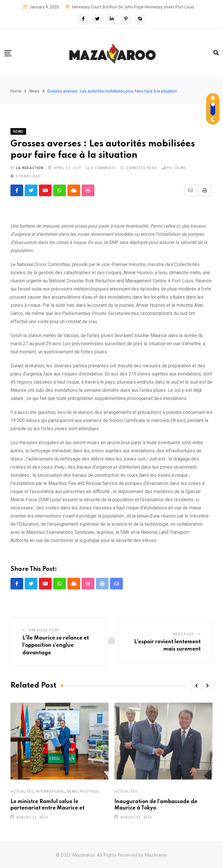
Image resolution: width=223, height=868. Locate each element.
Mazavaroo (156, 855)
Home (16, 91)
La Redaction (30, 168)
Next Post (184, 634)
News (34, 91)
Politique (90, 791)
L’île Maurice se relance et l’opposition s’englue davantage (56, 645)
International (50, 791)
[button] (196, 686)
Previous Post (44, 630)
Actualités (22, 791)
